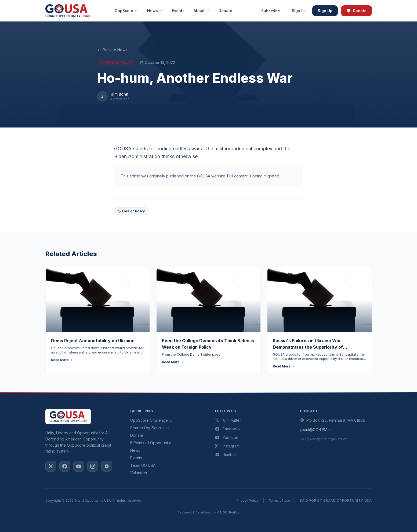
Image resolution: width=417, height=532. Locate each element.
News (135, 450)
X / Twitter (228, 420)
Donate (356, 11)
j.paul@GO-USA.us (316, 430)
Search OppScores (150, 428)
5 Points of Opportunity (151, 443)
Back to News (112, 50)
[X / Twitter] (51, 466)
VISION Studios (228, 512)
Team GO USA (143, 465)
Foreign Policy (131, 211)
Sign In (298, 11)
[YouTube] (79, 466)
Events (136, 458)
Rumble (225, 455)
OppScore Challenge (151, 420)
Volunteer (139, 473)
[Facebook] (65, 466)
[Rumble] (107, 466)
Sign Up (325, 11)
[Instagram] (93, 466)
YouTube (227, 437)
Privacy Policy (248, 500)
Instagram (227, 446)
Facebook (228, 429)
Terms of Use (279, 500)
